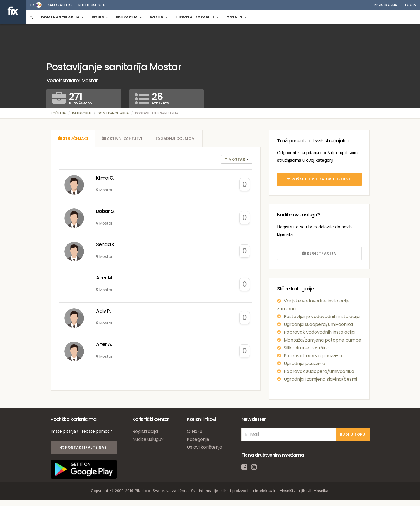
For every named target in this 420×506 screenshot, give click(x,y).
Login (411, 5)
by (33, 5)
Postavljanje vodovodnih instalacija (322, 316)
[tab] (73, 138)
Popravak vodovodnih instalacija (319, 332)
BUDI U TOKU (353, 434)
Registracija (385, 5)
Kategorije (82, 113)
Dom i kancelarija (113, 113)
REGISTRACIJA (319, 253)
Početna (58, 113)
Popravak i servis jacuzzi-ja (313, 356)
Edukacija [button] (129, 17)
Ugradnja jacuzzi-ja (304, 363)
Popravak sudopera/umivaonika (319, 371)
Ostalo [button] (236, 17)
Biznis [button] (100, 17)
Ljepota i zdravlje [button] (197, 17)
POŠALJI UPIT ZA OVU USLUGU (319, 179)
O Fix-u (195, 431)
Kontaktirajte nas (84, 447)
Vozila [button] (159, 17)
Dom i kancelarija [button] (62, 17)
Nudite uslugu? (92, 5)
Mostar (236, 160)
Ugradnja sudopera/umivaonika (318, 324)
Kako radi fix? (60, 5)
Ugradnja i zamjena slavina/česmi (320, 379)
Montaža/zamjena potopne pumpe (322, 340)
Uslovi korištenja (205, 447)
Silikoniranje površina (307, 348)
